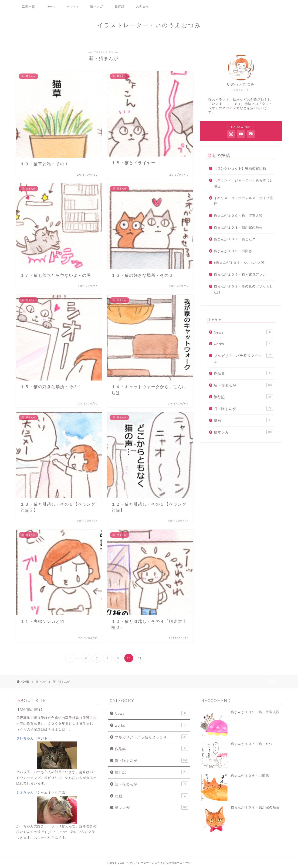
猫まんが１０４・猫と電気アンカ (240, 275)
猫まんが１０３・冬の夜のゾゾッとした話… (243, 289)
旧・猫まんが (244, 408)
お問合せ (143, 6)
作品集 (244, 373)
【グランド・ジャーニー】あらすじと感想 (243, 183)
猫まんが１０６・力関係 (233, 251)
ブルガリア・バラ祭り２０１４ (244, 358)
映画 (244, 420)
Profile (73, 6)
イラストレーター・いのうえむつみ (149, 25)
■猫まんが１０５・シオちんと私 (239, 263)
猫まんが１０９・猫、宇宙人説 (238, 216)
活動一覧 (29, 6)
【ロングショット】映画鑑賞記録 (240, 169)
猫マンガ (97, 6)
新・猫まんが (244, 385)
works (244, 344)
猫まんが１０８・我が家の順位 (238, 228)
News (51, 6)
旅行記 (120, 6)
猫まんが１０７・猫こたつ (235, 239)
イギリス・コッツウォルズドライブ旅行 (243, 201)
